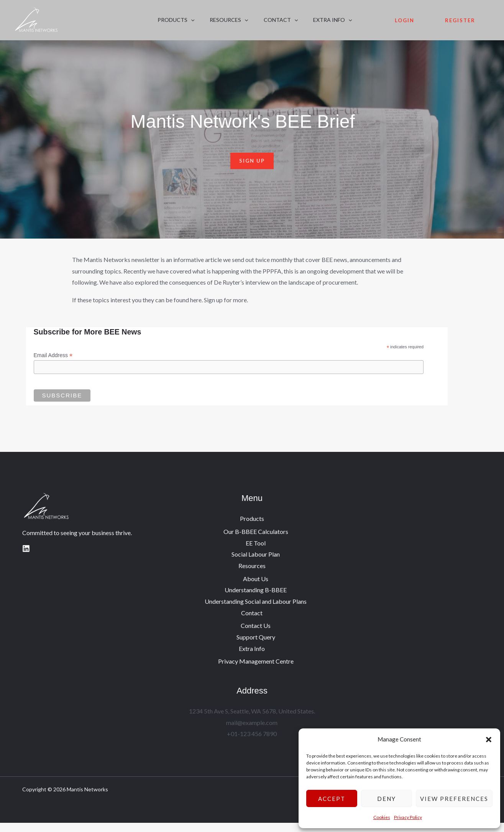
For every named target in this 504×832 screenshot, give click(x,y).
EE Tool (256, 552)
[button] (489, 740)
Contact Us (256, 635)
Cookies (382, 817)
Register (460, 24)
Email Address (53, 364)
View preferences (454, 799)
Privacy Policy (408, 817)
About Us (256, 587)
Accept (332, 799)
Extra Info (306, 24)
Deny (387, 799)
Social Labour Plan (256, 563)
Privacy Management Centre (256, 670)
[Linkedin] (26, 558)
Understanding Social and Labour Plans (256, 610)
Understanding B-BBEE (256, 599)
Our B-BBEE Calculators (256, 540)
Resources (217, 24)
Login (405, 24)
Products (172, 24)
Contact (262, 24)
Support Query (256, 646)
